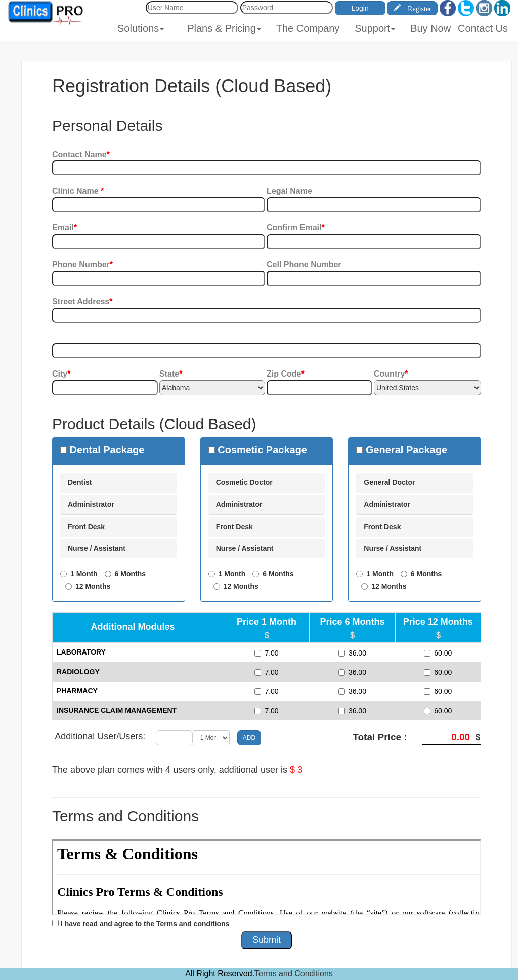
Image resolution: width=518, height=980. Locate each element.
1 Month (84, 574)
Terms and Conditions (294, 974)
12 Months (93, 586)
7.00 (266, 653)
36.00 (352, 653)
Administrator (91, 504)
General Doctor (389, 482)
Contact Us (483, 28)
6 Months (130, 574)
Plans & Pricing (224, 28)
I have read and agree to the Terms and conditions (145, 924)
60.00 (438, 653)
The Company (308, 28)
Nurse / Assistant (97, 548)
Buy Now (430, 28)
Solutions (141, 28)
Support (375, 28)
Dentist (80, 482)
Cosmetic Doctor (244, 482)
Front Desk (86, 527)
